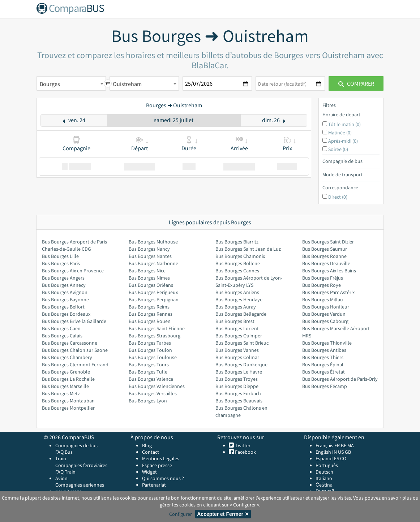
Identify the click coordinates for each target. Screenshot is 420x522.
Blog (147, 445)
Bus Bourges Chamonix (240, 256)
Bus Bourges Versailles (153, 393)
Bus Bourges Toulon (150, 350)
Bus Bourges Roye (322, 285)
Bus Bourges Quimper (239, 336)
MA (351, 445)
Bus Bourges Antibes (324, 350)
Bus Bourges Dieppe (237, 386)
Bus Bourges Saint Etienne (157, 328)
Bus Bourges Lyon (148, 401)
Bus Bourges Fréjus (323, 278)
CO (343, 458)
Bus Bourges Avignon (65, 292)
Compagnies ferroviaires (81, 465)
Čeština (324, 485)
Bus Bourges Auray (236, 307)
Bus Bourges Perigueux (153, 292)
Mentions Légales (161, 458)
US (341, 452)
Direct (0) (338, 197)
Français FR (328, 445)
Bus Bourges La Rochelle (68, 379)
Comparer (356, 83)
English (323, 452)
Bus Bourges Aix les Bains (329, 271)
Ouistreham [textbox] (127, 84)
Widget (149, 472)
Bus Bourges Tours (149, 364)
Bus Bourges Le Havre (239, 372)
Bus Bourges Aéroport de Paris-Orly (340, 379)
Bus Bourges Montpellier (68, 408)
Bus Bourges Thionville (327, 343)
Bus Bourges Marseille (65, 386)
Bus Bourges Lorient (237, 328)
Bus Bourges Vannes (237, 350)
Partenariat (154, 485)
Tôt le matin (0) (344, 124)
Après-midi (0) (343, 141)
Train (61, 458)
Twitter (242, 445)
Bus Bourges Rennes (151, 314)
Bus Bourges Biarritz (237, 242)
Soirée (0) (338, 149)
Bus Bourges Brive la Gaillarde (74, 321)
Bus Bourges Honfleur (326, 307)
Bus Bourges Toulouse (153, 357)
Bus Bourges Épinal (323, 364)
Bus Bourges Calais (62, 336)
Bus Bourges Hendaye (239, 299)
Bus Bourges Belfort (63, 307)
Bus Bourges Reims (149, 307)
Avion (61, 478)
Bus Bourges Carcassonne (70, 343)
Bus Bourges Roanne (324, 256)
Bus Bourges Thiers (323, 357)
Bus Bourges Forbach (238, 393)
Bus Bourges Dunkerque (241, 364)
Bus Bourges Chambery (67, 357)
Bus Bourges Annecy (64, 285)
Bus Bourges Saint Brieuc (242, 343)
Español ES (328, 458)
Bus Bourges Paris (61, 263)
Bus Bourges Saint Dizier (328, 242)
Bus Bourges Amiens (237, 292)
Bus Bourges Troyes (237, 379)
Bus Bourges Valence (151, 379)
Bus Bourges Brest (235, 321)
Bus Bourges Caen (61, 328)
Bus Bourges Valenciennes (157, 386)
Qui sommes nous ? (163, 478)
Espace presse (157, 465)
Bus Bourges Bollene (238, 263)
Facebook (245, 452)
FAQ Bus (64, 452)
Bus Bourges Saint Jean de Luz (248, 249)
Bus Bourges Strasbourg (155, 336)
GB (348, 452)
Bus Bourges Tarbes (150, 343)
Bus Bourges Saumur (325, 249)
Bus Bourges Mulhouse (153, 242)
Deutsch (324, 472)
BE (344, 445)
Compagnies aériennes (80, 485)
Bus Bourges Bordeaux (66, 314)
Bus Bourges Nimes (149, 278)
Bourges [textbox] (50, 84)
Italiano (324, 478)
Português (327, 465)
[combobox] (71, 83)
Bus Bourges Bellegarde (241, 314)
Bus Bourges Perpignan (154, 299)
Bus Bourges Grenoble (66, 372)
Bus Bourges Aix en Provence (73, 271)
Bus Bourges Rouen (150, 321)
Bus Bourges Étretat (323, 372)
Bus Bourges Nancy (149, 249)
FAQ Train (65, 472)
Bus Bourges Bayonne (65, 299)
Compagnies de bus (76, 445)
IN (335, 452)
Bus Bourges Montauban (68, 401)
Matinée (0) (340, 133)
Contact (151, 452)
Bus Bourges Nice (147, 271)
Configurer (181, 514)
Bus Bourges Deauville (326, 263)
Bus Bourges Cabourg (325, 321)
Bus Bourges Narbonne (153, 263)
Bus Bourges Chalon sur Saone (75, 350)
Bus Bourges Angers (63, 278)
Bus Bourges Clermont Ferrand (75, 364)
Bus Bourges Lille (60, 256)
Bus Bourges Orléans (151, 285)
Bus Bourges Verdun (324, 314)
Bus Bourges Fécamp (325, 386)
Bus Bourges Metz (61, 393)
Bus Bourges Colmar (237, 357)
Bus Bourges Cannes (237, 271)
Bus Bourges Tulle (148, 372)
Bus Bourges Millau (323, 299)
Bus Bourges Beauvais (239, 401)
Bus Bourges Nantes (150, 256)
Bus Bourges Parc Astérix (328, 292)
